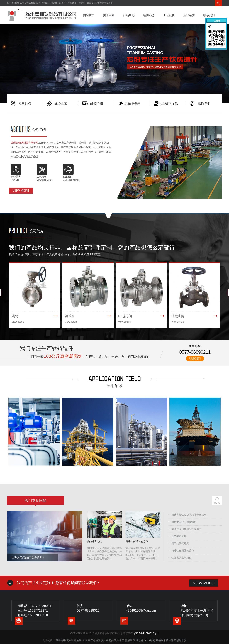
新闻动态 (149, 15)
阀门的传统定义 (180, 543)
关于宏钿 (109, 15)
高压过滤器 (94, 640)
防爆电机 (138, 640)
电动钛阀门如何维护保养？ (186, 529)
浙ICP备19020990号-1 (146, 633)
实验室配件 (107, 640)
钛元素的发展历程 (181, 558)
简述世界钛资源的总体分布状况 (189, 515)
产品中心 (129, 15)
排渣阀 (78, 640)
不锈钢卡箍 (180, 640)
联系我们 (209, 15)
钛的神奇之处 (179, 536)
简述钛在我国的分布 (183, 550)
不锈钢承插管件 (165, 640)
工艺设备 (169, 15)
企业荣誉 (189, 15)
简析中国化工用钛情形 (184, 522)
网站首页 (89, 15)
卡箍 (85, 640)
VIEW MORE (21, 191)
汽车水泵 (119, 640)
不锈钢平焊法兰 (64, 640)
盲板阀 (129, 640)
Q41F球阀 (149, 640)
